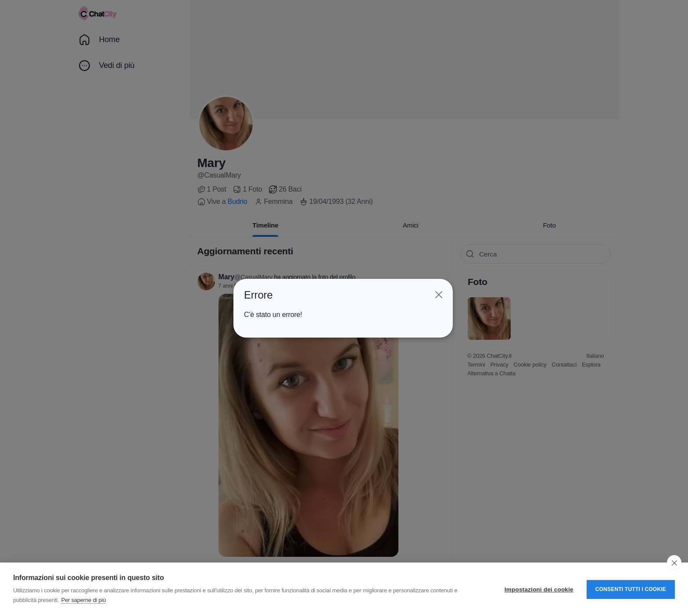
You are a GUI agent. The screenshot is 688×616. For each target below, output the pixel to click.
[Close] (437, 295)
